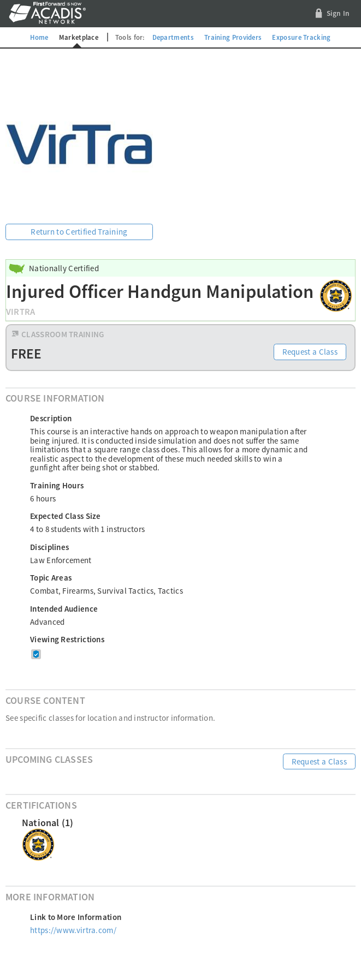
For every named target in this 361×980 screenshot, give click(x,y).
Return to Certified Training (79, 232)
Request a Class (310, 352)
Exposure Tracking (301, 37)
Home (39, 37)
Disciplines (49, 547)
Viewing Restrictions (67, 639)
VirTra (20, 312)
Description (51, 418)
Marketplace (79, 37)
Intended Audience (64, 609)
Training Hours (57, 485)
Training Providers (233, 37)
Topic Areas (51, 578)
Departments (173, 37)
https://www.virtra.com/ (73, 930)
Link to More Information (76, 917)
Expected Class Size (66, 516)
